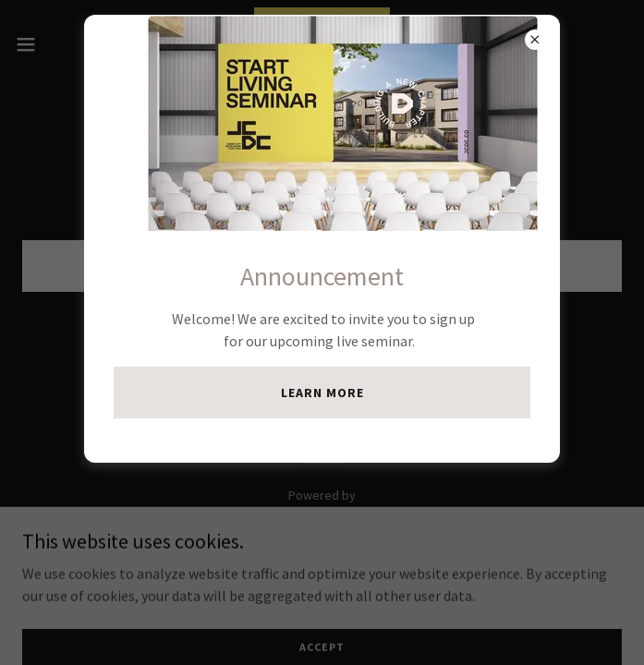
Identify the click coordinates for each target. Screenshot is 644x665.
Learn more (322, 393)
